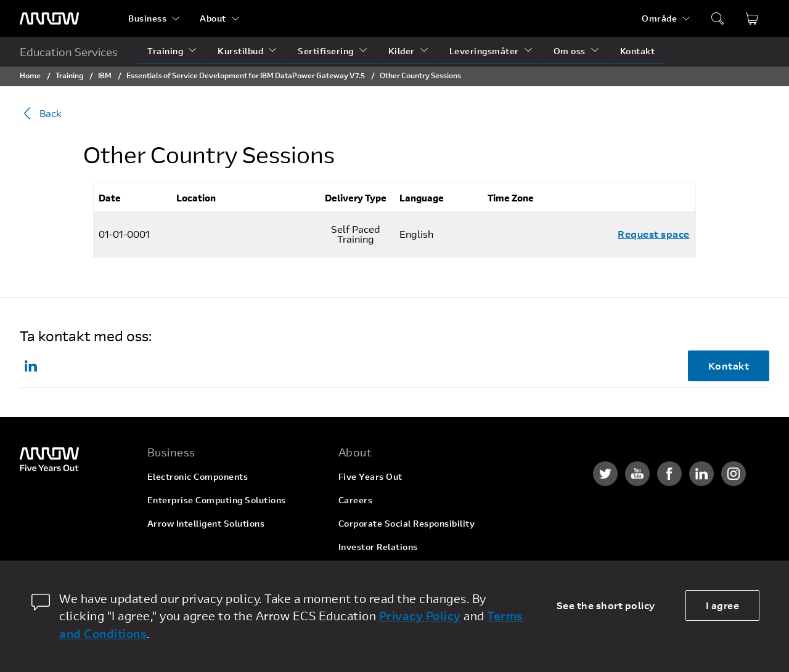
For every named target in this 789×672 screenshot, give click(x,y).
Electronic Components (198, 476)
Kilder (402, 51)
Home (30, 75)
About (213, 18)
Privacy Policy (420, 616)
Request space (654, 234)
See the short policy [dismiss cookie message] (606, 605)
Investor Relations (378, 547)
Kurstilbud (240, 51)
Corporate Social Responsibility (407, 523)
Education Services (69, 52)
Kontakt (638, 51)
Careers (356, 500)
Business (147, 18)
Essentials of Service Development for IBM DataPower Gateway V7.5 (246, 75)
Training (165, 51)
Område (659, 18)
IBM (105, 75)
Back (41, 113)
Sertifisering (326, 51)
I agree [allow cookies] (723, 605)
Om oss (570, 51)
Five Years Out (370, 476)
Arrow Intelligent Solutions (206, 523)
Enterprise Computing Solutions (217, 500)
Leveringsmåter (484, 51)
